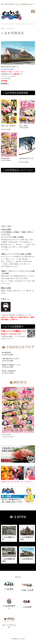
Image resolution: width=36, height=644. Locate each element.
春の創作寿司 (5, 158)
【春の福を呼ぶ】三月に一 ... (12, 359)
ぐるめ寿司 (9, 589)
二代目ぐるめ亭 (27, 590)
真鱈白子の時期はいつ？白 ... (12, 365)
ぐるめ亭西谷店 (27, 559)
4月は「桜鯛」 (24, 126)
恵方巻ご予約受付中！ (10, 371)
